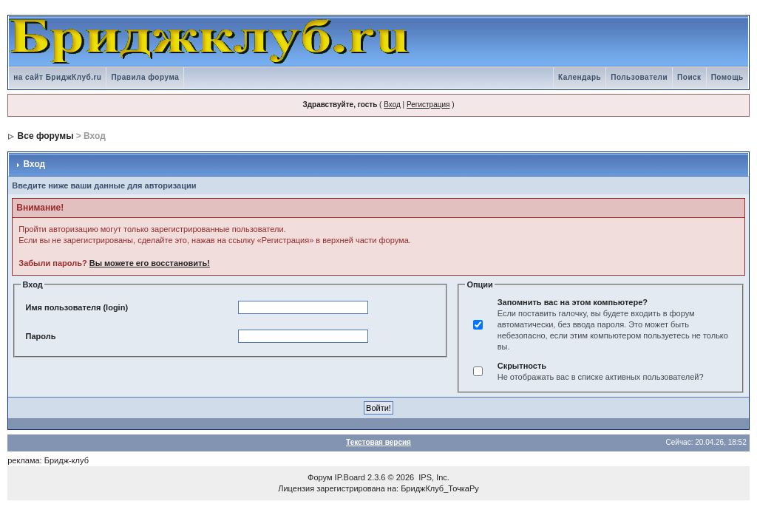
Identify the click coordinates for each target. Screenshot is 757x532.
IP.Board (350, 477)
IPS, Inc (433, 477)
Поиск (689, 77)
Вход (392, 105)
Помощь (727, 77)
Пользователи (639, 77)
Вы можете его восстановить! (150, 263)
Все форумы (46, 136)
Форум (320, 477)
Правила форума (145, 77)
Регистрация (428, 105)
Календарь (580, 77)
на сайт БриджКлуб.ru (57, 77)
